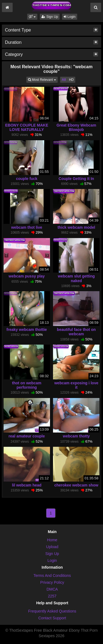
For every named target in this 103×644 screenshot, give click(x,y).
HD (71, 80)
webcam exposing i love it (76, 385)
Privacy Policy (52, 582)
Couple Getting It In (76, 179)
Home (52, 540)
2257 (52, 596)
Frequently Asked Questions (52, 611)
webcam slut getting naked (76, 278)
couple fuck (27, 179)
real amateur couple (27, 436)
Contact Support (52, 618)
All (64, 80)
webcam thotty (76, 436)
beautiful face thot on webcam (76, 332)
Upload (52, 547)
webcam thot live (27, 227)
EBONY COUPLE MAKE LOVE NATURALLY (27, 127)
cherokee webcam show (76, 485)
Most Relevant (43, 79)
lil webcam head (27, 485)
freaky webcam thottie (27, 330)
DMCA (52, 589)
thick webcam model (76, 227)
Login (70, 17)
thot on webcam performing (27, 385)
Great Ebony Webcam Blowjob (76, 127)
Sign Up (50, 17)
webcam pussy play (27, 276)
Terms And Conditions (52, 576)
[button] (32, 17)
